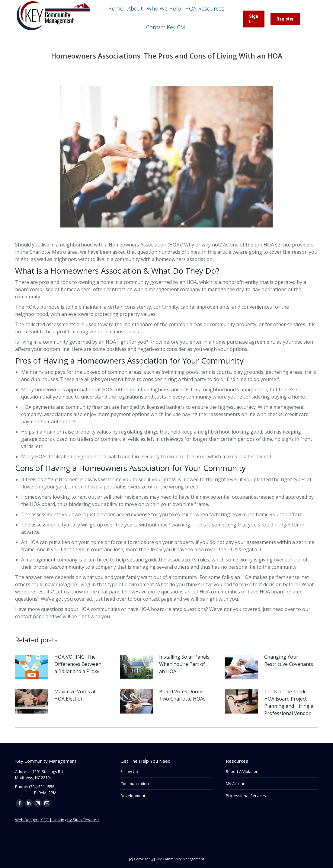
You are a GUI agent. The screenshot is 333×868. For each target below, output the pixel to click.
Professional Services (246, 796)
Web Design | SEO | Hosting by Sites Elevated (57, 820)
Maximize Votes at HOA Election (75, 695)
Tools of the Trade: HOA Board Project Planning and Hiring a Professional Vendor (289, 702)
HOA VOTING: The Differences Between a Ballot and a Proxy (78, 664)
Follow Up (129, 771)
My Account (236, 784)
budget (283, 525)
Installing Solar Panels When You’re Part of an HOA (184, 664)
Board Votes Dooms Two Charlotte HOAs (182, 695)
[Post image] (32, 667)
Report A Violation (242, 771)
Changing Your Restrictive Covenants (289, 660)
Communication (135, 784)
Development (133, 796)
